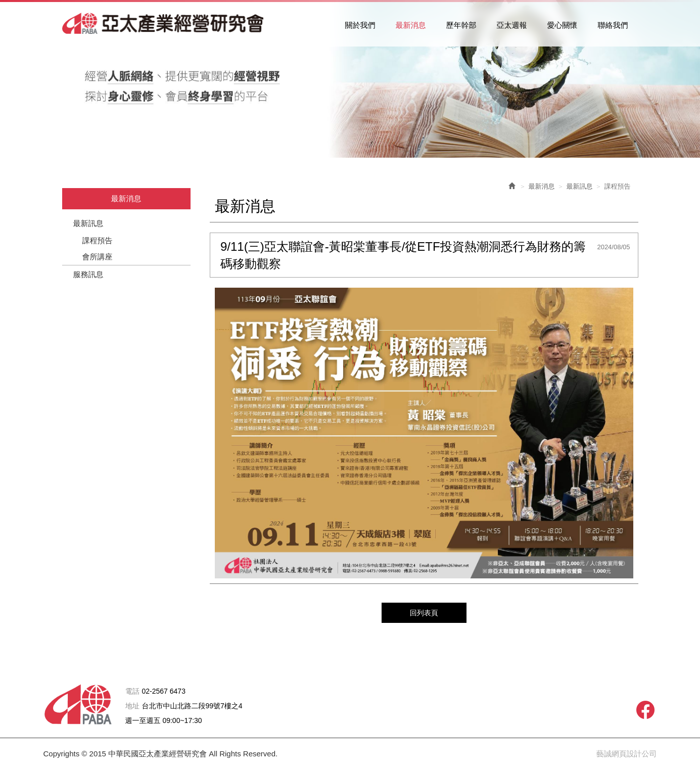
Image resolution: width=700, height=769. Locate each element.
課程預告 (98, 240)
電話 (132, 691)
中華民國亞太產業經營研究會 (163, 23)
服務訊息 (88, 274)
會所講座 (98, 257)
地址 (132, 706)
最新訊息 (88, 223)
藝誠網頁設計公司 (627, 754)
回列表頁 (424, 612)
